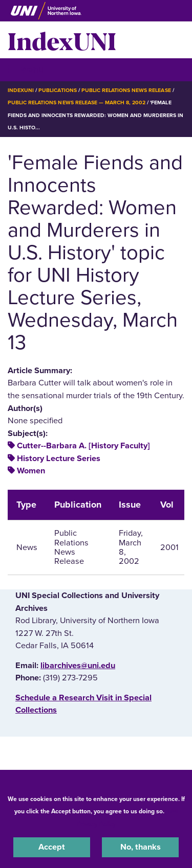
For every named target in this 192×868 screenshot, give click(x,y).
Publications (57, 90)
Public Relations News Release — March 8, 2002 (77, 102)
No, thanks (141, 847)
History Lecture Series (59, 459)
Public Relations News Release (126, 90)
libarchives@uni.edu (78, 666)
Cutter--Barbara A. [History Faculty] (83, 446)
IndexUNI (62, 40)
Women (31, 471)
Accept (52, 847)
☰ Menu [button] (26, 69)
